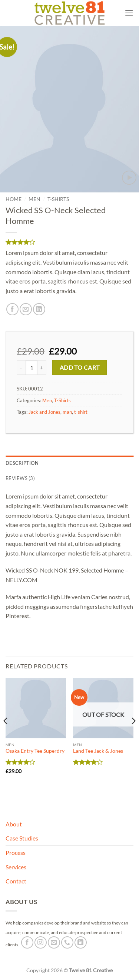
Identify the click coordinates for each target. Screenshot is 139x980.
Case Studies (22, 838)
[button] (129, 13)
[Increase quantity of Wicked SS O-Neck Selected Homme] (42, 367)
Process (16, 853)
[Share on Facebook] (12, 309)
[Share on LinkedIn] (39, 309)
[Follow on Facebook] (27, 942)
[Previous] (6, 735)
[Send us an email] (54, 942)
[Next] (133, 735)
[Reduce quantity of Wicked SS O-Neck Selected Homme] (21, 367)
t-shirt (81, 412)
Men (34, 199)
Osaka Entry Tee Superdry (35, 751)
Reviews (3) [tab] (20, 478)
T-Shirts (58, 199)
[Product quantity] (32, 367)
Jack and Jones (44, 412)
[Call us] (67, 942)
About (14, 824)
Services (16, 867)
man (67, 412)
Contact (16, 881)
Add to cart (80, 367)
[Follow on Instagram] (41, 942)
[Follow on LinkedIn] (81, 942)
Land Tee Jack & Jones (98, 751)
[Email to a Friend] (26, 309)
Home (14, 199)
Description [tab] (22, 463)
